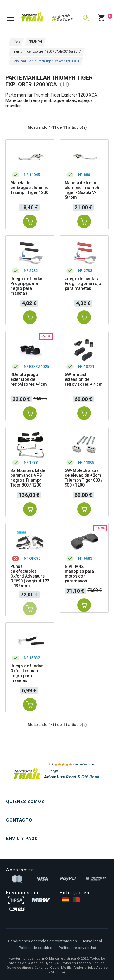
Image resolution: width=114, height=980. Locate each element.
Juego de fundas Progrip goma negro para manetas (27, 286)
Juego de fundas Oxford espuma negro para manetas (27, 673)
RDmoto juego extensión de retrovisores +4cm (29, 379)
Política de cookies (36, 948)
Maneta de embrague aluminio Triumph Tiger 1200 (29, 188)
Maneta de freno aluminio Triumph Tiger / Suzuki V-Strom (82, 190)
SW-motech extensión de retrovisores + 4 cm (84, 379)
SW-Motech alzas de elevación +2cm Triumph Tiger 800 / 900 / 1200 (84, 478)
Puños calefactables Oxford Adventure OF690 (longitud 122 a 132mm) (30, 576)
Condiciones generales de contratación (42, 941)
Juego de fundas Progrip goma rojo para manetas (83, 283)
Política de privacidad (78, 948)
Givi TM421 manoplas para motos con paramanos (79, 574)
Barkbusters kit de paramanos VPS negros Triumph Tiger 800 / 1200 (28, 478)
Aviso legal (92, 941)
